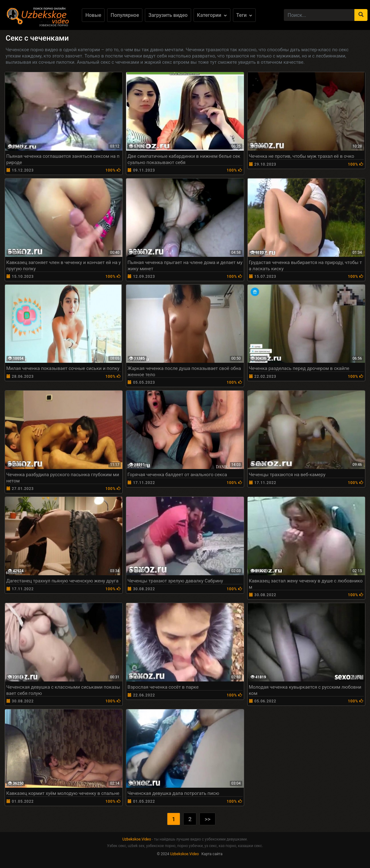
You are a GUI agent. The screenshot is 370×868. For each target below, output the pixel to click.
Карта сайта (212, 854)
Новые (93, 15)
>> (207, 819)
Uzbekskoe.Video (137, 839)
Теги (244, 15)
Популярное (125, 15)
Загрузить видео (168, 15)
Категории (212, 15)
